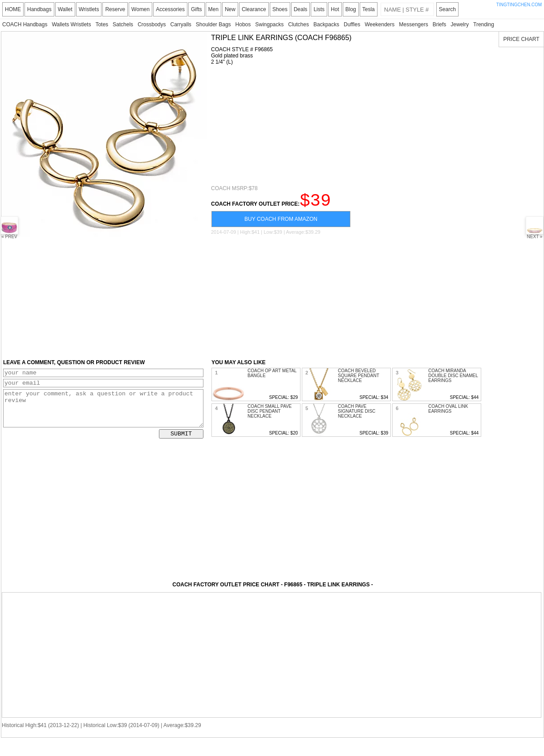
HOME (13, 9)
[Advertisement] (276, 125)
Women (140, 9)
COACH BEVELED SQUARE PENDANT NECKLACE (359, 380)
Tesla (369, 9)
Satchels (123, 24)
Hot (335, 9)
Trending (484, 24)
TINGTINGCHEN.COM (519, 5)
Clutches (298, 24)
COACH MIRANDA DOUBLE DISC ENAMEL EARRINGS (453, 380)
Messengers (413, 24)
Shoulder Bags (213, 24)
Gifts (197, 9)
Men (213, 9)
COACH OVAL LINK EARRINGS (448, 413)
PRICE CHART (521, 39)
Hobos (243, 24)
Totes (102, 24)
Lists (319, 9)
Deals (301, 9)
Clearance (254, 9)
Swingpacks (269, 24)
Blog (351, 9)
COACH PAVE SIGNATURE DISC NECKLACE (357, 415)
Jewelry (460, 24)
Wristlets (89, 9)
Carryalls (181, 24)
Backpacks (326, 24)
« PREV (9, 228)
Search (447, 9)
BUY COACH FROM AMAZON (281, 223)
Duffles (352, 24)
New (230, 9)
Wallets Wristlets (71, 24)
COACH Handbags (25, 24)
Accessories (170, 9)
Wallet (65, 9)
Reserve (115, 9)
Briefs (440, 24)
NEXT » (535, 228)
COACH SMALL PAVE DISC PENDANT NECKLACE (270, 415)
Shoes (280, 9)
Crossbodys (152, 24)
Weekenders (380, 24)
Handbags (39, 9)
